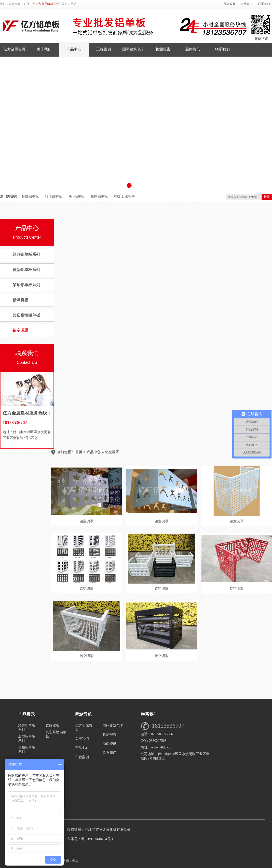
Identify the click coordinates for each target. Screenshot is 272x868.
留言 (76, 861)
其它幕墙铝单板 (26, 315)
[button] (129, 185)
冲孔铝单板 (76, 196)
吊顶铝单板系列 (26, 285)
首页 (79, 452)
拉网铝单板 (99, 196)
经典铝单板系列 (26, 254)
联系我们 (264, 4)
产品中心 (94, 452)
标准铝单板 (30, 196)
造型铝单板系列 (26, 270)
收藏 (66, 861)
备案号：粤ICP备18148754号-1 (90, 839)
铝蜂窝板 (20, 300)
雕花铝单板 (53, 196)
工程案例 (82, 757)
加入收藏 (230, 4)
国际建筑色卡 (113, 726)
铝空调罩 (20, 330)
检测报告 (109, 735)
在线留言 (247, 4)
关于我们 (82, 739)
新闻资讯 (109, 744)
